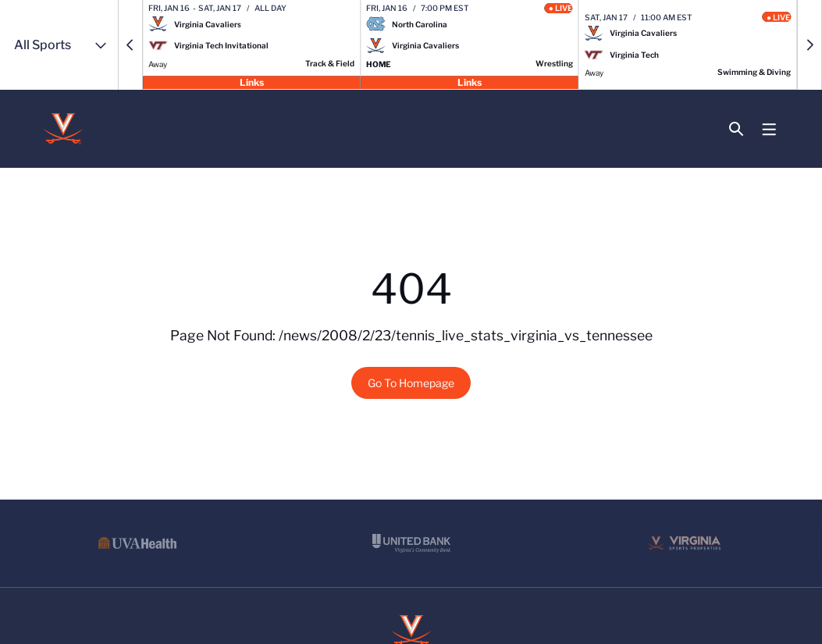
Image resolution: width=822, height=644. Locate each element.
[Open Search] (737, 129)
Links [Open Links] (252, 82)
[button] (130, 45)
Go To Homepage (411, 383)
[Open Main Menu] (769, 130)
